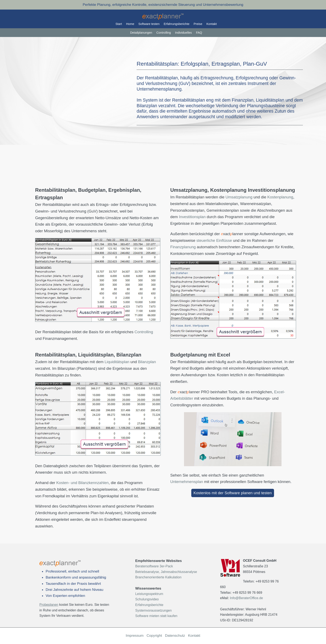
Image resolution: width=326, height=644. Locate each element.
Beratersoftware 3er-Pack (154, 566)
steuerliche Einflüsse (214, 240)
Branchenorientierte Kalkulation (158, 577)
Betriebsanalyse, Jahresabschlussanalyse (166, 572)
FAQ (199, 33)
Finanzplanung (183, 247)
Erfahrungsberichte (177, 24)
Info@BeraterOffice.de (246, 598)
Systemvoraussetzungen (153, 610)
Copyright (154, 635)
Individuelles (183, 33)
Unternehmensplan (187, 482)
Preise (198, 24)
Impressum (135, 635)
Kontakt (212, 24)
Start (119, 24)
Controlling (164, 33)
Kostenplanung (280, 197)
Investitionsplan (192, 217)
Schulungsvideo (147, 599)
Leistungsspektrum (149, 594)
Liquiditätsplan (117, 362)
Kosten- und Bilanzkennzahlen (83, 483)
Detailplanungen (141, 33)
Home (130, 24)
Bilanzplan (147, 362)
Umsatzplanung (239, 197)
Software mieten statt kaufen (156, 616)
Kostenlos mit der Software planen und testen (233, 493)
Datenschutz (175, 635)
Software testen (149, 24)
